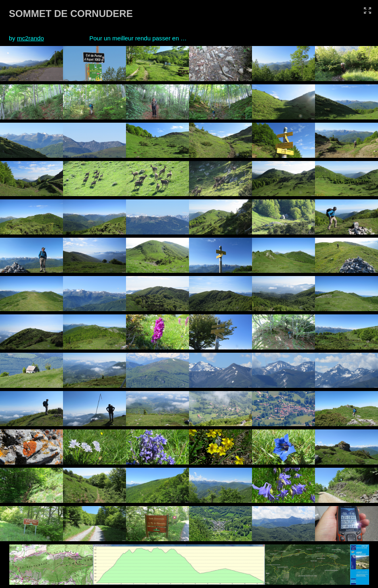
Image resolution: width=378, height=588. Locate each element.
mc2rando (30, 38)
